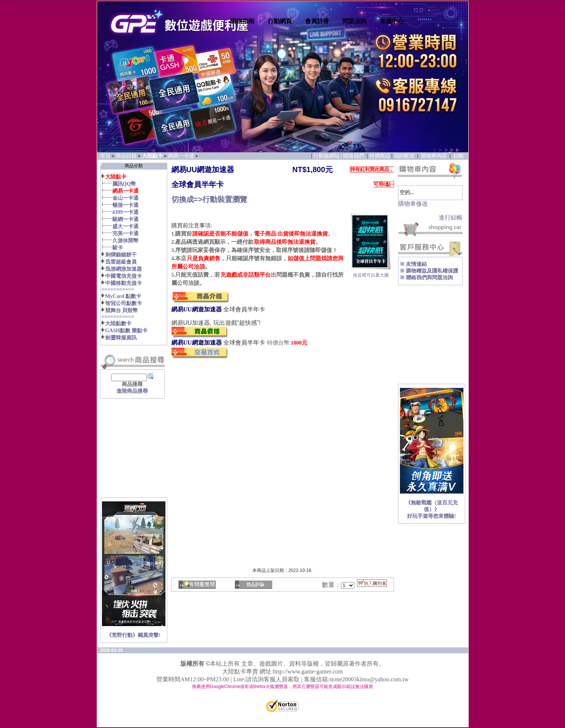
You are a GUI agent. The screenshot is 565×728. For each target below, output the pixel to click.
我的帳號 (404, 156)
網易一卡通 (181, 156)
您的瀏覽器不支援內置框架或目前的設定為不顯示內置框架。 (182, 214)
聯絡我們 (354, 156)
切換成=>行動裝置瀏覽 (209, 199)
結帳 (459, 156)
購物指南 (242, 21)
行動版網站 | (328, 156)
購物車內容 (434, 156)
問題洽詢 (354, 21)
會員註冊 (317, 21)
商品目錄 (126, 156)
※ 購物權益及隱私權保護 (429, 271)
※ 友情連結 (413, 264)
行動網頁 (280, 21)
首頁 (105, 156)
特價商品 (380, 156)
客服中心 (392, 21)
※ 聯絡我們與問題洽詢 (426, 278)
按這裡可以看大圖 (371, 273)
